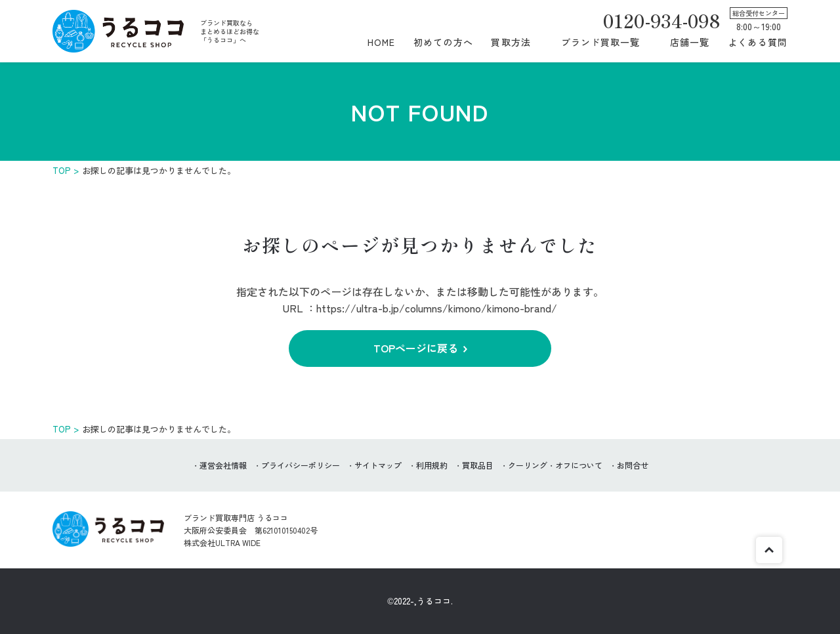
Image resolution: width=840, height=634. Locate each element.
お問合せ (633, 465)
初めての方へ (443, 42)
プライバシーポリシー (301, 465)
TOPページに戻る (416, 348)
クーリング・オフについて (555, 465)
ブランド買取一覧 (601, 42)
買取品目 (478, 465)
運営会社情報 (223, 465)
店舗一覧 (690, 42)
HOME (381, 42)
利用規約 (432, 465)
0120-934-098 (661, 20)
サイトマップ (378, 465)
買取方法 (511, 42)
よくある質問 (758, 42)
